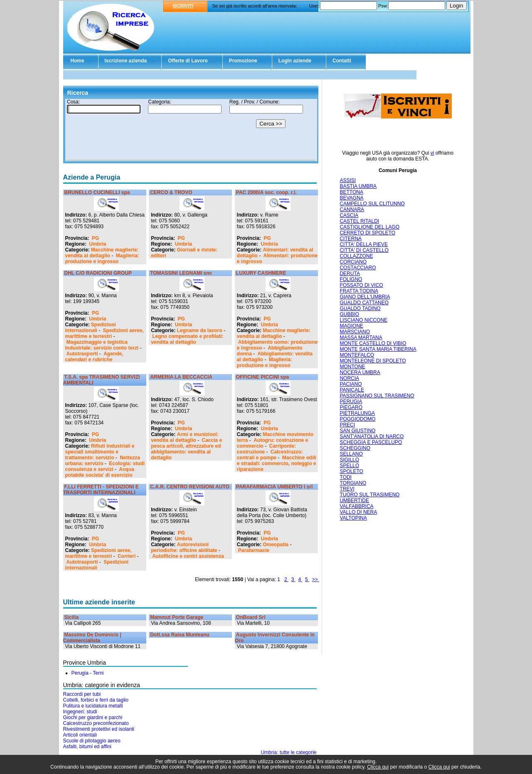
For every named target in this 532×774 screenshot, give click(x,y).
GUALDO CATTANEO (364, 303)
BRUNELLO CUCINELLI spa (97, 192)
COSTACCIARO (358, 268)
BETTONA (351, 192)
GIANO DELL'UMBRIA (365, 297)
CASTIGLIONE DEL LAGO (369, 227)
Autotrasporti (82, 354)
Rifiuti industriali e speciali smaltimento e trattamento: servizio (100, 452)
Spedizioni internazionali (91, 328)
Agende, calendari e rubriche (94, 357)
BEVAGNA (351, 198)
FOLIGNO (351, 279)
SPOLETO (351, 471)
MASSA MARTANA (361, 338)
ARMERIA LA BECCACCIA (181, 377)
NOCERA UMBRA (360, 372)
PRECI (347, 425)
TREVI (347, 489)
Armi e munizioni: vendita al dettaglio (185, 437)
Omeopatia (276, 545)
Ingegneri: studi (80, 712)
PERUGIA (351, 402)
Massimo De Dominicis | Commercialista (92, 638)
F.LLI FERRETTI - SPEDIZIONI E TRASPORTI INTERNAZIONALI (101, 490)
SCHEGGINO (355, 448)
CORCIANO (353, 262)
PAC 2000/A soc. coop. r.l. (266, 192)
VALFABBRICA (356, 506)
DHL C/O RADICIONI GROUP (98, 273)
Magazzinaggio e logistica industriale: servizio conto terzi (102, 345)
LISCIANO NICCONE (363, 320)
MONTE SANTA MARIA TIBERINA (378, 349)
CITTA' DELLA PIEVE (363, 244)
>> (316, 579)
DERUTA (350, 274)
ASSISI (348, 180)
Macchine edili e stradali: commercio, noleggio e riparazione (277, 463)
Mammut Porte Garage (177, 617)
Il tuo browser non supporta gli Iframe (191, 130)
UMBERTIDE (354, 500)
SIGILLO (349, 460)
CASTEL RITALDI (359, 221)
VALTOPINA (353, 518)
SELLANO (351, 454)
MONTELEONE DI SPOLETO (373, 361)
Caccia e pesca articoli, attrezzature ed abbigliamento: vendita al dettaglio (186, 449)
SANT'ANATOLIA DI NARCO (372, 436)
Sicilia (72, 617)
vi (432, 153)
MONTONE (352, 367)
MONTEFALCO (357, 355)
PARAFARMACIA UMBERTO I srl (274, 487)
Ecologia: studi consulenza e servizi (105, 466)
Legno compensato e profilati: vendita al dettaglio (187, 339)
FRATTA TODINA (359, 291)
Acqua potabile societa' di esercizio (100, 472)
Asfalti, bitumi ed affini (87, 747)
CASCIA (349, 215)
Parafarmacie (254, 550)
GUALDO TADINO (360, 308)
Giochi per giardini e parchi (93, 717)
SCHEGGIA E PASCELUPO (371, 442)
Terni (98, 673)
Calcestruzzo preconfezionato (96, 723)
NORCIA (349, 378)
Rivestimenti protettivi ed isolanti (99, 729)
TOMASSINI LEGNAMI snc (181, 273)
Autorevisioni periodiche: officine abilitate (184, 547)
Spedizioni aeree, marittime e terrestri (105, 333)
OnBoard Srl (251, 617)
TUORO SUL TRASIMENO (369, 495)
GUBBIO (349, 314)
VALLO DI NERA (358, 512)
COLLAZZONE (356, 256)
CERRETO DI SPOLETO (367, 233)
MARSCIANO (355, 332)
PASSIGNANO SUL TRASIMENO (377, 396)
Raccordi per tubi (82, 694)
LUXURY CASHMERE (261, 273)
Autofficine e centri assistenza (188, 556)
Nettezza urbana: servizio (103, 461)
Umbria (97, 244)
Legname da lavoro (200, 330)
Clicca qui (378, 767)
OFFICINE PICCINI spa (262, 377)
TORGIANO (353, 483)
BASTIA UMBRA (358, 186)
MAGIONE (351, 326)
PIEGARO (351, 407)
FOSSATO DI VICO (361, 285)
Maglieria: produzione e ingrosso (102, 259)
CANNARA (352, 210)
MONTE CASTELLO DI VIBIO (373, 343)
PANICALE (352, 390)
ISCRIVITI (183, 6)
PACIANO (351, 384)
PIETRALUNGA (357, 413)
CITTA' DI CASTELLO (364, 250)
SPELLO (349, 466)
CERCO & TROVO (171, 192)
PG (95, 238)
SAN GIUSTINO (357, 431)
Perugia (80, 673)
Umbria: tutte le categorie (288, 752)
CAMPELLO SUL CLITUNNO (372, 204)
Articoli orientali (80, 735)
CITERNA (351, 239)
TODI (345, 477)
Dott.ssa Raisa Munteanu (180, 635)
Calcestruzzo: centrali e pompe (270, 455)
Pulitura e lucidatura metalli (93, 706)
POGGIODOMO (357, 419)
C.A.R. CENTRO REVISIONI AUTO (190, 487)
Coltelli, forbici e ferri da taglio (96, 700)
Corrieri (127, 556)
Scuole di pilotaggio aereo (92, 741)
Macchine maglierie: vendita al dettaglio (102, 253)
